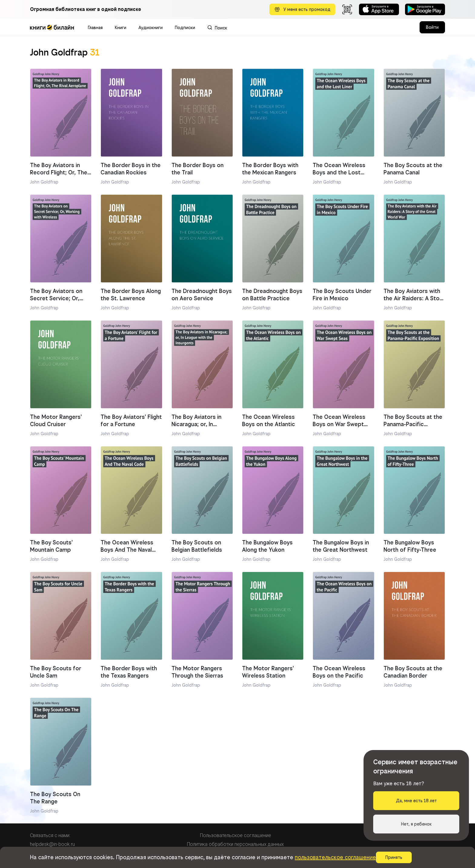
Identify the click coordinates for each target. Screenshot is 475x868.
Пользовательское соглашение (236, 835)
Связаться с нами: (50, 835)
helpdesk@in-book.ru (52, 844)
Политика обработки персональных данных (235, 844)
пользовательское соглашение (335, 857)
